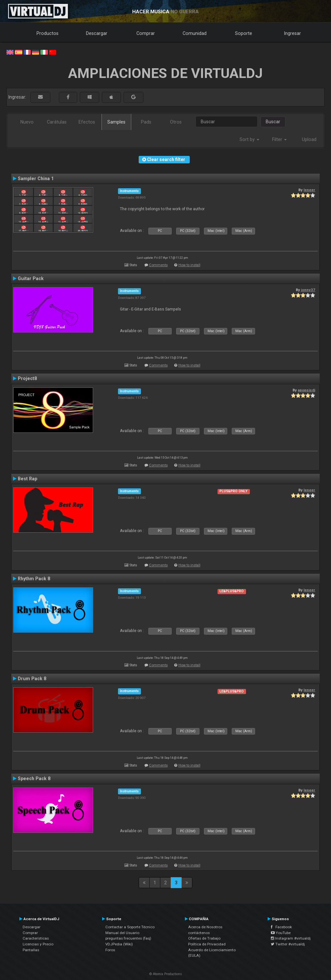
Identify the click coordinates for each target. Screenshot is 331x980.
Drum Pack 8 (32, 679)
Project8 (27, 378)
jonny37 (308, 290)
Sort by (249, 139)
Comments (158, 265)
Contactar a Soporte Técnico (130, 927)
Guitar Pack (31, 278)
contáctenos (199, 933)
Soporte (244, 33)
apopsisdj (306, 390)
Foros (110, 950)
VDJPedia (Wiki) (119, 944)
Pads (146, 122)
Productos (48, 33)
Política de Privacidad (207, 944)
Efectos (87, 122)
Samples (116, 122)
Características (36, 938)
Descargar (97, 33)
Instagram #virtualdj (291, 938)
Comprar (146, 33)
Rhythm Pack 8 (34, 579)
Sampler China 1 (36, 179)
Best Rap (27, 479)
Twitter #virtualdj (288, 944)
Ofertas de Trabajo (204, 938)
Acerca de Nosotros (205, 927)
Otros (176, 122)
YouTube (281, 933)
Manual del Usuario (122, 933)
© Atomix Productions (166, 974)
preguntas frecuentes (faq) (128, 938)
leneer (309, 190)
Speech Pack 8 (34, 779)
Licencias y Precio (38, 944)
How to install (189, 265)
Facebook (281, 927)
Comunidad (195, 33)
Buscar (273, 122)
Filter (279, 139)
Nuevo (27, 122)
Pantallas (31, 950)
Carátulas (57, 122)
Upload (309, 139)
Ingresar (293, 33)
